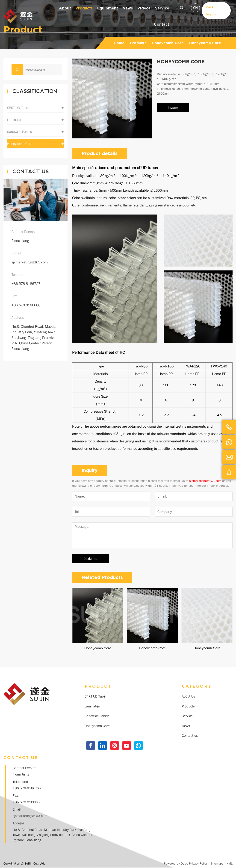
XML (230, 863)
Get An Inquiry (211, 11)
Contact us (190, 736)
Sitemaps (217, 863)
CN (195, 8)
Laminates (92, 706)
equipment (108, 8)
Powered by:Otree (176, 863)
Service (162, 8)
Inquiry (173, 107)
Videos (144, 8)
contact (162, 24)
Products (84, 8)
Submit (91, 559)
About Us (188, 696)
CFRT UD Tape (95, 696)
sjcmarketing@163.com (30, 262)
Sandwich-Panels (97, 716)
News (186, 726)
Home (119, 43)
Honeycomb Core (168, 43)
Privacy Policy (198, 863)
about (65, 8)
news (128, 8)
